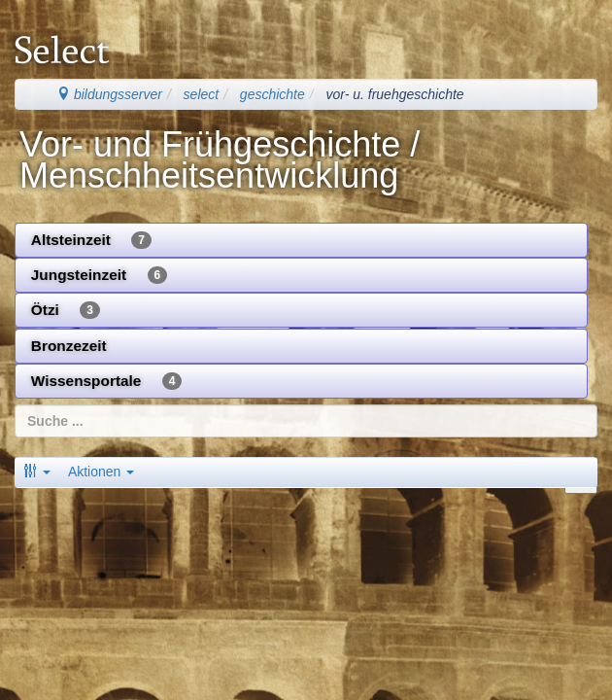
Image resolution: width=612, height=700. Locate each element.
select (202, 94)
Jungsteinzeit (99, 275)
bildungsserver (109, 94)
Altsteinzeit (91, 240)
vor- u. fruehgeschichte (394, 94)
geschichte (272, 94)
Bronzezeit (69, 346)
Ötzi (66, 310)
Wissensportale (107, 381)
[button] (37, 472)
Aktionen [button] (101, 472)
